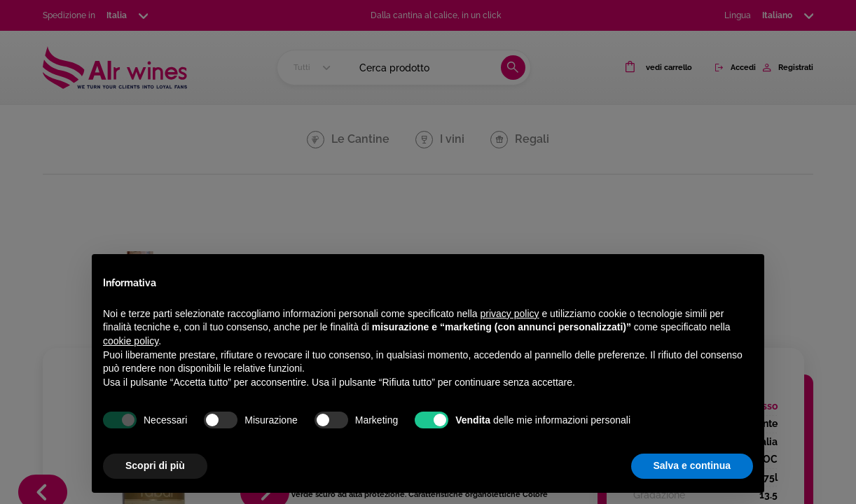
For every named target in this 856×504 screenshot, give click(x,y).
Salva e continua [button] (692, 465)
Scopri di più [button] (155, 465)
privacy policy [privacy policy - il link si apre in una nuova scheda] (510, 314)
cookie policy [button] (131, 341)
